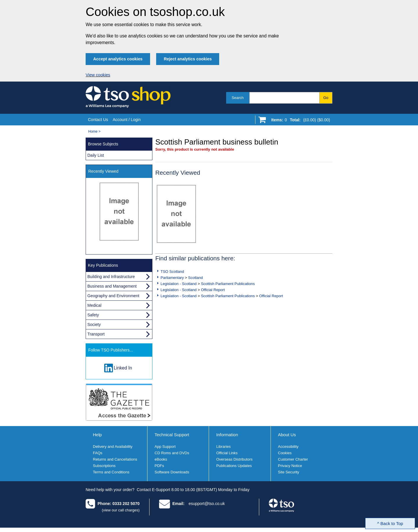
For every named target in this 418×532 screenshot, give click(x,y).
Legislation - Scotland (179, 284)
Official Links (227, 453)
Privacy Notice (290, 466)
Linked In (123, 368)
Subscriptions (104, 466)
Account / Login (127, 120)
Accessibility (288, 447)
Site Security (289, 472)
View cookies (98, 75)
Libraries (224, 447)
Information (227, 435)
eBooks (161, 459)
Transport (96, 334)
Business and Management (112, 286)
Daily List (96, 155)
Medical (94, 305)
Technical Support (172, 435)
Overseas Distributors (234, 459)
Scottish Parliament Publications (228, 284)
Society (94, 324)
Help (97, 435)
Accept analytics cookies (118, 59)
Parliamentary (172, 278)
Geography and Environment (113, 296)
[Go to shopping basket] (299, 121)
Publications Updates (234, 466)
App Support (165, 447)
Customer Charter (293, 459)
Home (93, 131)
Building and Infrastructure (111, 277)
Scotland (196, 278)
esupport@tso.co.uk (207, 504)
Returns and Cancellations (115, 459)
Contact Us (98, 120)
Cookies (285, 453)
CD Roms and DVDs (172, 453)
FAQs (98, 453)
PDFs (160, 466)
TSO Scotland (172, 272)
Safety (93, 315)
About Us (287, 435)
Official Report (213, 290)
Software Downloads (172, 472)
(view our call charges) (121, 510)
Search (238, 98)
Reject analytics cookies (188, 59)
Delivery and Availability (113, 447)
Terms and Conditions (111, 472)
